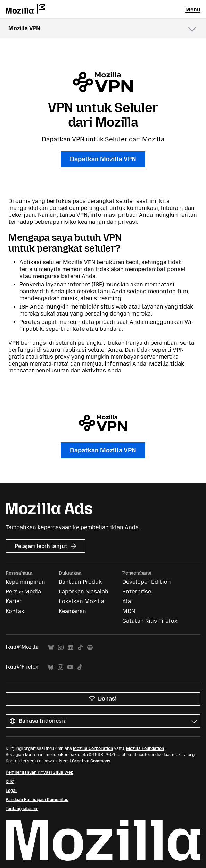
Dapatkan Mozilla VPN (103, 159)
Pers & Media (23, 592)
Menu (193, 10)
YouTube (70, 667)
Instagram (61, 648)
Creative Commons (91, 761)
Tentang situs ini (22, 809)
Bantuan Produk (80, 582)
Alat (128, 601)
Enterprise (137, 592)
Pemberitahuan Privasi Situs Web (39, 772)
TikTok (80, 648)
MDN (129, 611)
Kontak (15, 611)
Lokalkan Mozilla (81, 601)
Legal (11, 791)
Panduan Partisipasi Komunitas (37, 800)
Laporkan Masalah (84, 592)
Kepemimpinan (25, 582)
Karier (14, 601)
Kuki (10, 781)
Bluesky (51, 648)
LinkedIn (71, 648)
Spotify (90, 648)
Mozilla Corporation (93, 748)
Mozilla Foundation (145, 748)
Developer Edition (147, 582)
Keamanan (72, 611)
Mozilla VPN (24, 28)
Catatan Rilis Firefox (150, 621)
